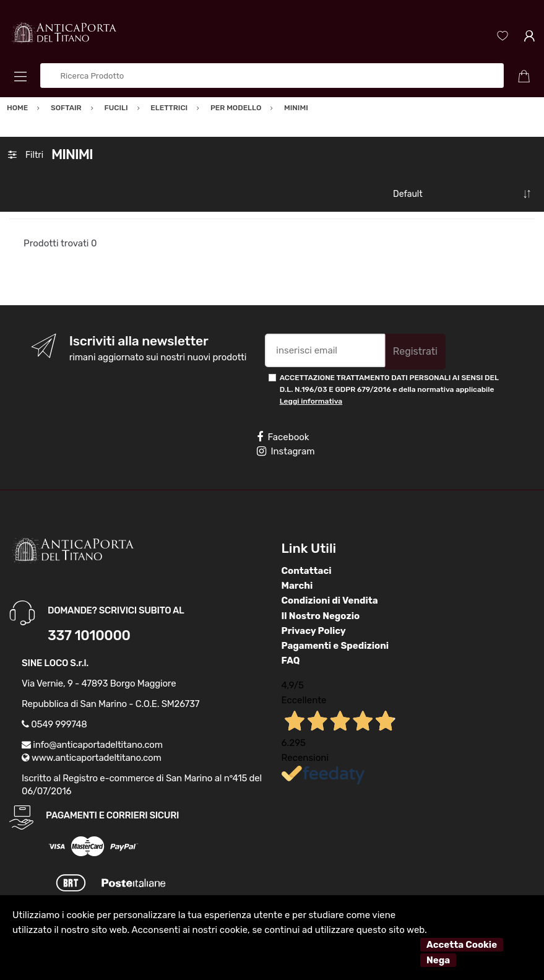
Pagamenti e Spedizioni (335, 646)
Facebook (283, 437)
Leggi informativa (311, 401)
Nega (438, 960)
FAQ (291, 661)
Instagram (286, 451)
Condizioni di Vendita (330, 601)
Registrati (415, 351)
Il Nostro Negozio (321, 616)
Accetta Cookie (462, 945)
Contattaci (307, 571)
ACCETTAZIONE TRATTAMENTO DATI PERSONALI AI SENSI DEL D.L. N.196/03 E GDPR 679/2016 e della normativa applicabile (389, 390)
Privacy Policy (314, 631)
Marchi (297, 586)
